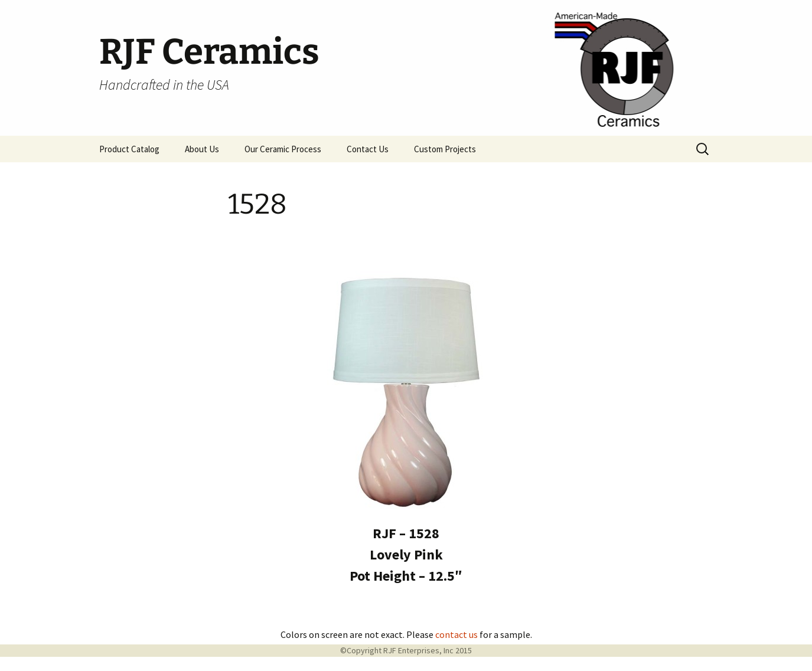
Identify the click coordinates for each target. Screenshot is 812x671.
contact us (456, 634)
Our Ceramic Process (283, 149)
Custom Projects (445, 149)
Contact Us (368, 149)
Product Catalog (129, 149)
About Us (202, 149)
